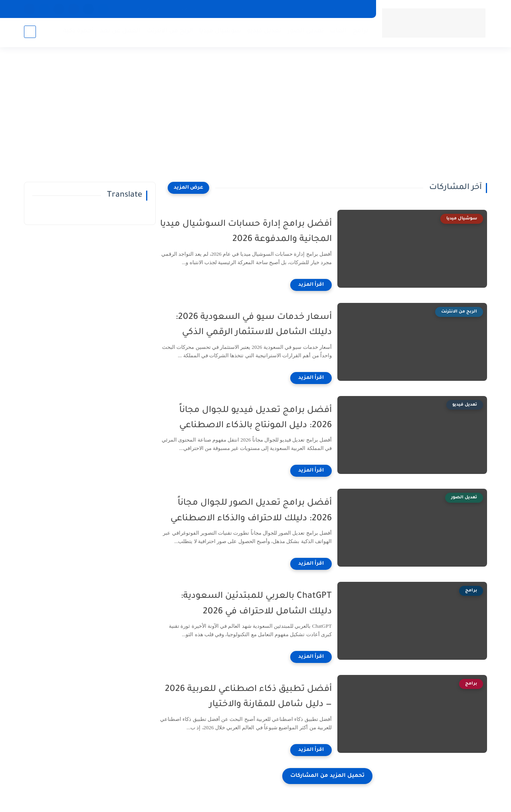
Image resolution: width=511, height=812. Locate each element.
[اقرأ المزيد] (321, 285)
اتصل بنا (303, 9)
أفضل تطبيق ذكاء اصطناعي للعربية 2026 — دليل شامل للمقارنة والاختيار (258, 697)
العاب (337, 32)
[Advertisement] (255, 120)
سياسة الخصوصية (345, 9)
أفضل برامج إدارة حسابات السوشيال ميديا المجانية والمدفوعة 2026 (255, 232)
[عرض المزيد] (188, 188)
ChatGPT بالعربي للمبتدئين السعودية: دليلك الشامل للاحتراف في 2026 (266, 604)
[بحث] (30, 33)
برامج (359, 32)
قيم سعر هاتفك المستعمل (170, 9)
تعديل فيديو (263, 32)
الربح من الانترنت (169, 32)
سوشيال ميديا (219, 32)
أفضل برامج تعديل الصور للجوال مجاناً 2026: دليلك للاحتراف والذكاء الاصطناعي (261, 511)
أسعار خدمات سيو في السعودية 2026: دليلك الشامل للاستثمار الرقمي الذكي (263, 325)
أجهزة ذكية (78, 32)
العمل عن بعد (119, 32)
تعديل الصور (305, 32)
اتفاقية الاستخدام (262, 9)
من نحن (222, 9)
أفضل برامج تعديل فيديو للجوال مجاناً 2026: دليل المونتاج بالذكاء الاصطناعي (265, 418)
